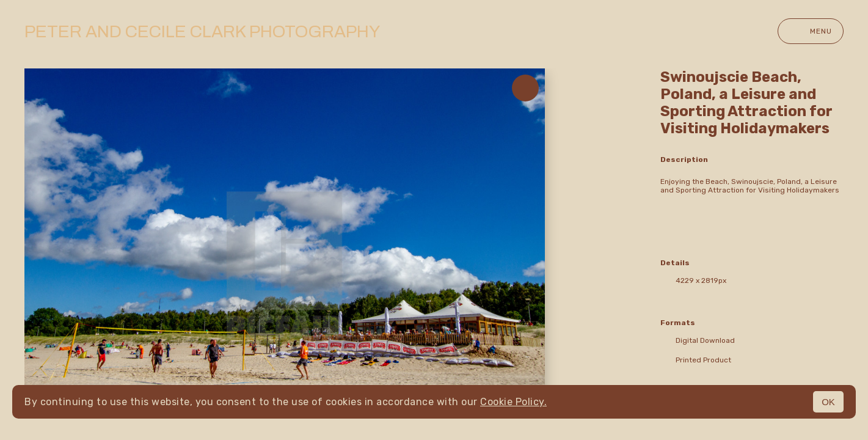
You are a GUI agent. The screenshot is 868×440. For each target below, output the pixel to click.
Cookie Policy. (513, 402)
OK (828, 402)
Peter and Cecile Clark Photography (202, 31)
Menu (811, 31)
